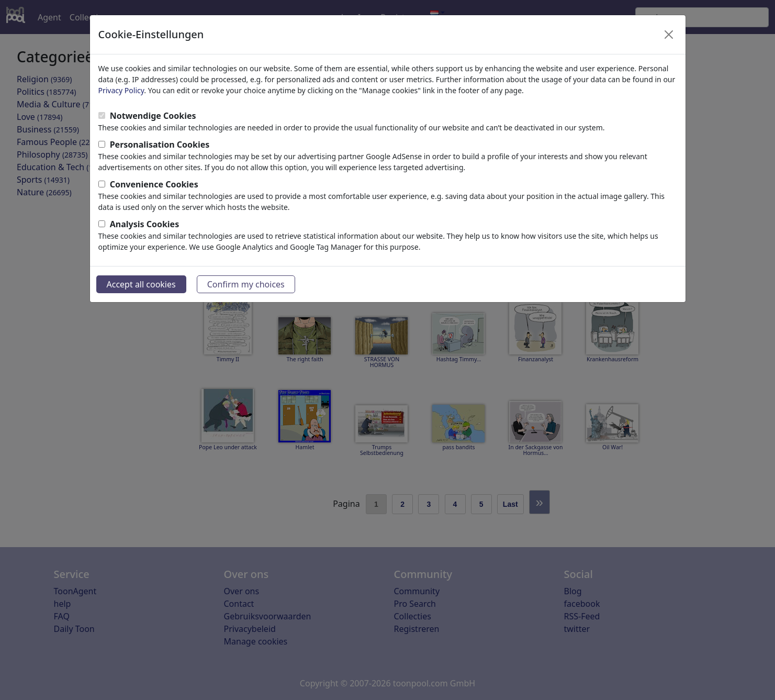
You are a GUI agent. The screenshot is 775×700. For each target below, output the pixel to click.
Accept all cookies (141, 284)
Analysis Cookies (145, 224)
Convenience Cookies (154, 184)
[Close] (669, 35)
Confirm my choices (246, 284)
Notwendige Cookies (153, 116)
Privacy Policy (121, 90)
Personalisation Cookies (160, 145)
